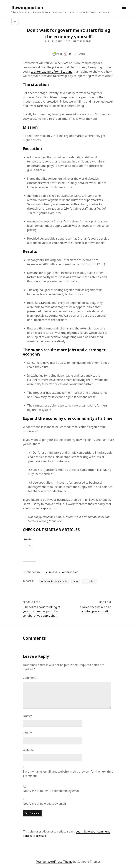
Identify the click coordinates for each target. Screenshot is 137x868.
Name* (28, 716)
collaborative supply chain (54, 581)
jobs (76, 581)
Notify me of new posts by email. (45, 804)
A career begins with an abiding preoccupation (95, 609)
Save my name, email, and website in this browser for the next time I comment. (68, 774)
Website (28, 750)
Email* (27, 733)
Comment (29, 678)
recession (89, 581)
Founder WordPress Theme (54, 862)
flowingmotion (27, 7)
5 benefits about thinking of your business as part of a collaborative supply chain (42, 611)
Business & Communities (62, 572)
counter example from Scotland (52, 72)
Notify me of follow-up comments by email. (52, 791)
